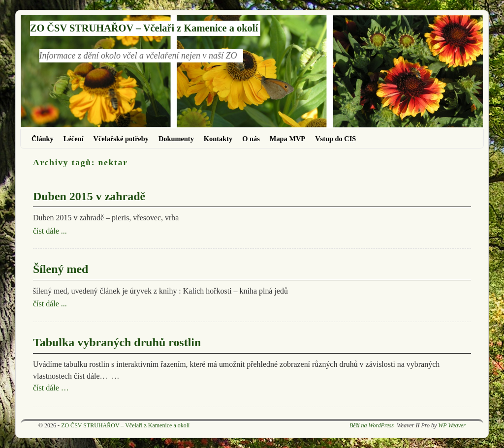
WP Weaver (452, 425)
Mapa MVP (287, 139)
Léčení (74, 139)
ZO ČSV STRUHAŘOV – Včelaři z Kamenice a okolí (144, 28)
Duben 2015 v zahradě (89, 196)
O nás (251, 139)
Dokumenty (176, 139)
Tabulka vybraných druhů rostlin (117, 342)
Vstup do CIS (335, 139)
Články (43, 139)
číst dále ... (50, 231)
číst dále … (51, 388)
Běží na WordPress (372, 425)
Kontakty (218, 139)
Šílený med (61, 269)
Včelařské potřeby (121, 139)
